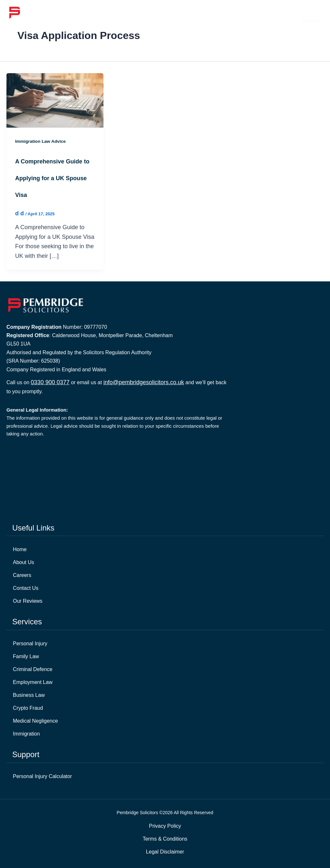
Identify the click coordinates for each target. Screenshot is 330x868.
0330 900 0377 (50, 382)
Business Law (29, 695)
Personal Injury (30, 644)
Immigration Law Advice (41, 141)
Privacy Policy (165, 826)
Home (20, 549)
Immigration (26, 734)
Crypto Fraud (28, 708)
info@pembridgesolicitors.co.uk (144, 382)
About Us (24, 562)
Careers (22, 575)
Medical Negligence (35, 721)
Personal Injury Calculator (42, 776)
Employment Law (33, 682)
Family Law (26, 656)
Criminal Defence (33, 669)
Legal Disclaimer (165, 852)
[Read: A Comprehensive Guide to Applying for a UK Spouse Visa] (55, 100)
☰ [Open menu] (312, 13)
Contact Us (26, 588)
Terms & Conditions (165, 839)
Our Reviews (28, 601)
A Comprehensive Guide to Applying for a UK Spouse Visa (52, 178)
